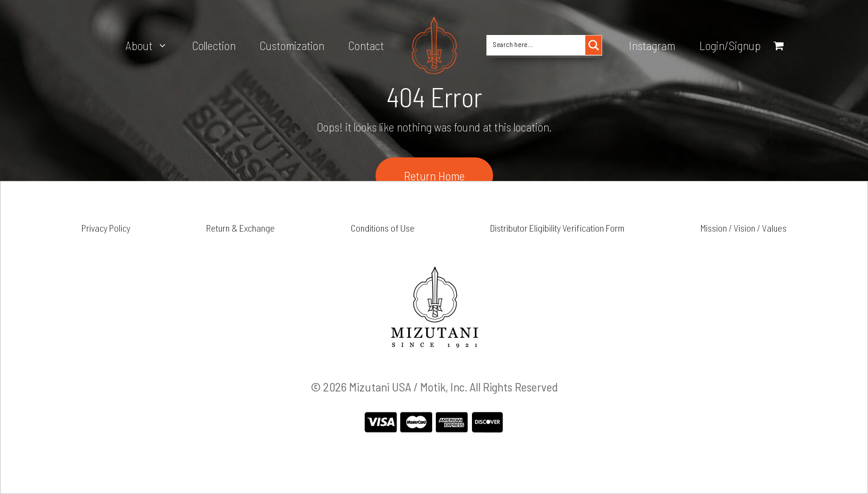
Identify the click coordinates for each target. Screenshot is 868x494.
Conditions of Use (383, 228)
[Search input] (536, 43)
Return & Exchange (241, 228)
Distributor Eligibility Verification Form (557, 228)
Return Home (434, 176)
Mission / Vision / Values (744, 228)
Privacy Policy (106, 228)
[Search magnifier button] (594, 45)
